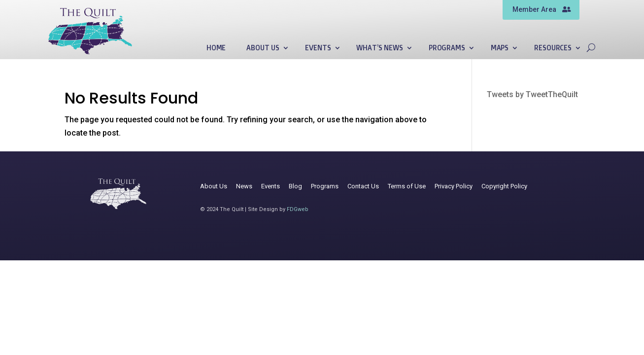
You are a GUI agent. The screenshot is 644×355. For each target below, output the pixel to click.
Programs (447, 48)
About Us (263, 48)
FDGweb (298, 209)
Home (216, 48)
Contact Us (363, 186)
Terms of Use (407, 186)
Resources (553, 48)
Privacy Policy (454, 186)
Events (318, 48)
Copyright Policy (504, 186)
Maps (500, 48)
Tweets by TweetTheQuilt (532, 94)
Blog (295, 186)
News (244, 186)
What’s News (379, 48)
